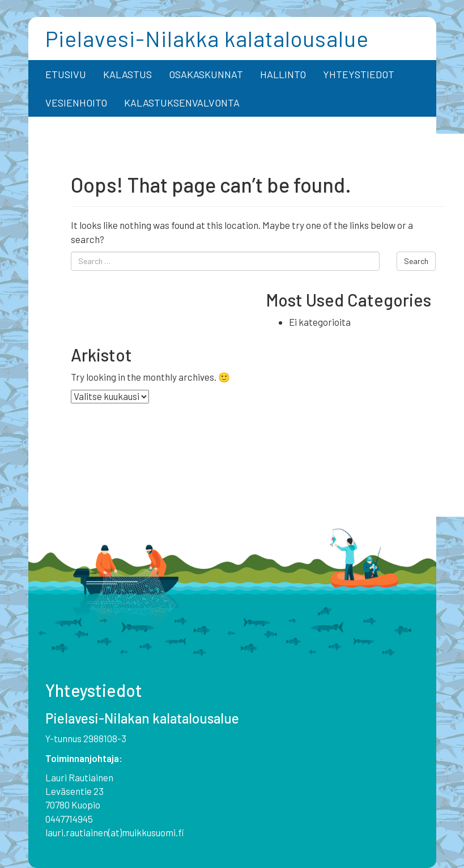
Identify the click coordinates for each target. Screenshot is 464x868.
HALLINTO (283, 74)
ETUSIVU (66, 74)
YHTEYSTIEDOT (359, 74)
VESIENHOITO (76, 103)
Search (416, 261)
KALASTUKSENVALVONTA (182, 103)
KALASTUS (127, 74)
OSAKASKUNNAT (206, 74)
